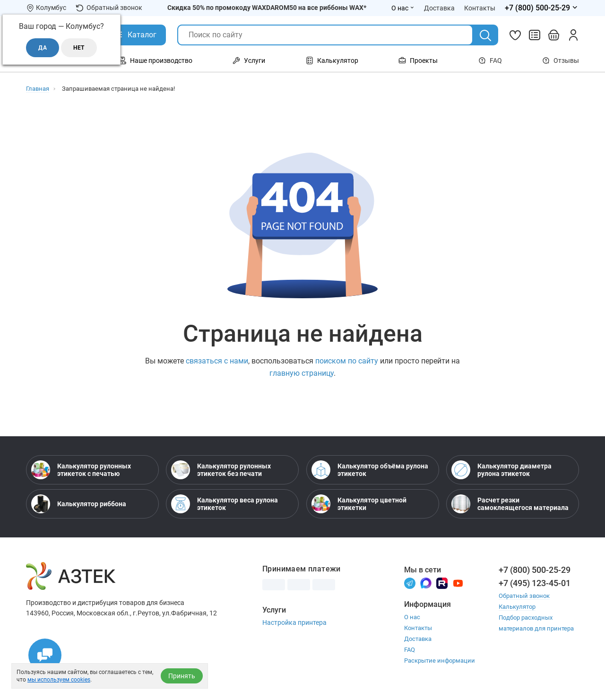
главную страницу (302, 373)
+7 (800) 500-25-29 (535, 570)
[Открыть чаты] (45, 655)
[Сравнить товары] (535, 35)
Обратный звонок (109, 8)
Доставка (418, 639)
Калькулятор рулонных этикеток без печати (221, 470)
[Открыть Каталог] (135, 35)
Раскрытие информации (440, 661)
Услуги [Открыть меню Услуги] (249, 60)
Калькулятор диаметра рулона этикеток (501, 470)
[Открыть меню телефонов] (542, 8)
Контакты (418, 628)
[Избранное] (515, 35)
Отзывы (561, 60)
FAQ (490, 60)
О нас (412, 617)
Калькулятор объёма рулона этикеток (370, 470)
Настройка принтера (294, 622)
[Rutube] (442, 583)
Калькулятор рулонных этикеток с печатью (81, 470)
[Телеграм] (410, 583)
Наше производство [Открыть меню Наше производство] (156, 60)
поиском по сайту (347, 361)
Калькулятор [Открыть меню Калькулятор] (332, 60)
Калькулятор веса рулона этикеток (225, 504)
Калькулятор (517, 607)
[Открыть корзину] (554, 35)
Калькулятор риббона (79, 504)
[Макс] (426, 583)
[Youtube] (458, 583)
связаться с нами (217, 361)
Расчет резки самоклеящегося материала (510, 504)
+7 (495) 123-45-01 (535, 583)
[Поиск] (485, 35)
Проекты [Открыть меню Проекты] (418, 60)
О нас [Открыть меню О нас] (403, 8)
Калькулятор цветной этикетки (359, 504)
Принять (182, 676)
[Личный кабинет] (573, 35)
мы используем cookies (59, 680)
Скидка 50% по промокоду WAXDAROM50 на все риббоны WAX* (267, 8)
